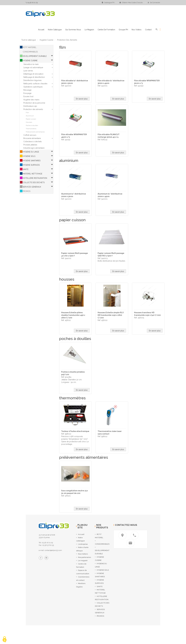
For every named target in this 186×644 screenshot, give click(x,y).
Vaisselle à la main (31, 64)
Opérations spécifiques (33, 87)
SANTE (26, 169)
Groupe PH (123, 30)
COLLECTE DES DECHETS (34, 182)
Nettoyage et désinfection (34, 77)
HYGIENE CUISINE (30, 61)
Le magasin (89, 30)
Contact (148, 30)
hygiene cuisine (46, 40)
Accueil (41, 30)
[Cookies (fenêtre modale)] (5, 640)
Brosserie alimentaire (32, 138)
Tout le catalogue (29, 40)
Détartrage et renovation (33, 74)
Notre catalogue (55, 30)
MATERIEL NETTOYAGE (32, 174)
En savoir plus (82, 99)
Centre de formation (106, 30)
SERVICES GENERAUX (32, 187)
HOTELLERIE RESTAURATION (35, 178)
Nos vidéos (137, 30)
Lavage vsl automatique (33, 67)
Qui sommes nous (73, 30)
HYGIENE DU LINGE (31, 152)
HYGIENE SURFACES (31, 165)
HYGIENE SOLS (29, 156)
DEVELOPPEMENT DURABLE (35, 56)
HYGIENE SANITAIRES (32, 161)
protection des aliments (67, 40)
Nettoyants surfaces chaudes (35, 84)
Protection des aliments (33, 109)
